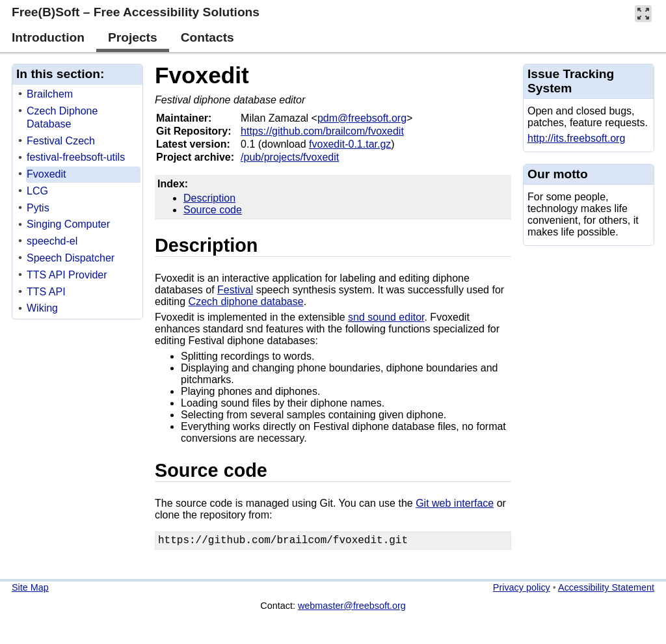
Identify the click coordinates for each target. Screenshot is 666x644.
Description (209, 198)
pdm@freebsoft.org (362, 118)
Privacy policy (522, 590)
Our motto (558, 174)
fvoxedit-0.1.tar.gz (350, 144)
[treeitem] (78, 95)
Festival (235, 290)
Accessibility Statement (606, 590)
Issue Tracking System (571, 81)
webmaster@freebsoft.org (352, 608)
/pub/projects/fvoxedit (290, 157)
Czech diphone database (246, 302)
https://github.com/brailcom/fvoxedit (322, 131)
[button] (643, 13)
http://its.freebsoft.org (576, 138)
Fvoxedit (202, 75)
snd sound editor (386, 317)
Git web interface (455, 503)
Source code (213, 210)
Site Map (30, 590)
